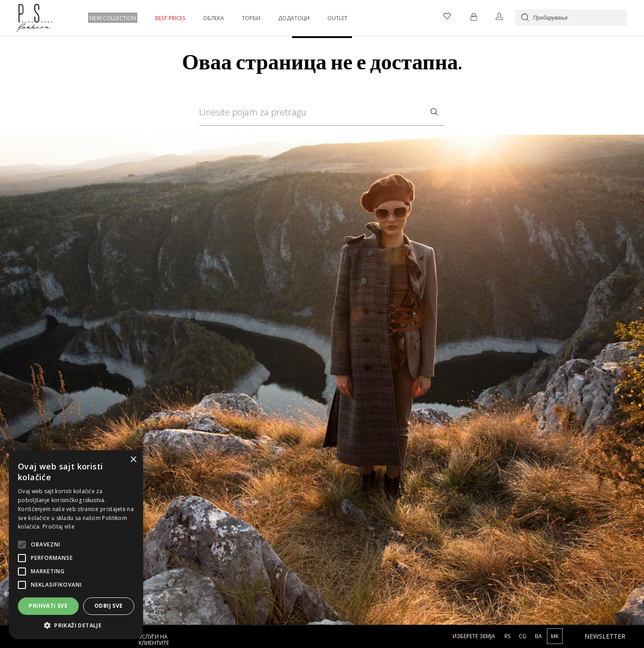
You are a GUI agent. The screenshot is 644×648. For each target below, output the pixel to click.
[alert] (76, 545)
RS (508, 636)
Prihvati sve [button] (48, 606)
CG (523, 636)
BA (539, 636)
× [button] (133, 460)
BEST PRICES (169, 18)
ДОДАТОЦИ (293, 18)
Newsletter (605, 636)
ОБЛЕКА (213, 18)
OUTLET (337, 18)
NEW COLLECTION (112, 18)
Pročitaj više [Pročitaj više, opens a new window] (59, 526)
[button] (76, 625)
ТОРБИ (250, 18)
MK (555, 636)
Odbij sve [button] (109, 606)
